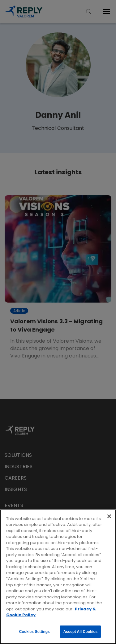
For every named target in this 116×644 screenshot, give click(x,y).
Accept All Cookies (80, 632)
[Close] (109, 516)
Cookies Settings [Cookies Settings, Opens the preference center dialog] (34, 632)
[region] (58, 577)
